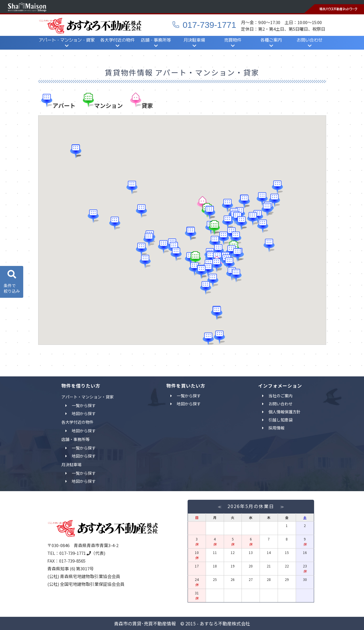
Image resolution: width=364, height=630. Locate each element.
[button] (208, 339)
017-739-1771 (204, 25)
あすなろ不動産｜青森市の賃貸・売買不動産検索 (90, 26)
